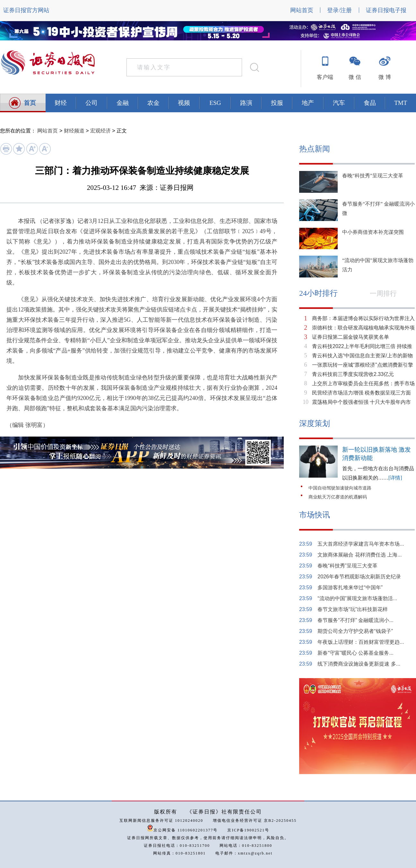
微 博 (385, 77)
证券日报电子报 (386, 10)
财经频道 (74, 131)
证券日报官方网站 (26, 10)
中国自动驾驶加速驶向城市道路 (340, 488)
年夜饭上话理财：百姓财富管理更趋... (361, 642)
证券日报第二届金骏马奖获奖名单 (351, 337)
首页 (30, 103)
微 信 (355, 77)
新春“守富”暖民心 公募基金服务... (355, 653)
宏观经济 (100, 131)
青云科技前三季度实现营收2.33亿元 (353, 374)
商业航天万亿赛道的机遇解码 (338, 497)
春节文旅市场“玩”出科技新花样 (353, 609)
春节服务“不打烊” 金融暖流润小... (355, 620)
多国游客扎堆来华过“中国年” (350, 587)
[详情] (395, 478)
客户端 (325, 77)
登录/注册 (339, 10)
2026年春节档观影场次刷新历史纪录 (359, 577)
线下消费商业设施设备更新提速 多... (359, 664)
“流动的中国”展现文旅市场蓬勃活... (357, 598)
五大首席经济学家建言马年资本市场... (361, 544)
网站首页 (302, 10)
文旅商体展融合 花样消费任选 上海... (360, 555)
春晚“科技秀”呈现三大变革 (373, 176)
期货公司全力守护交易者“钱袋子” (355, 631)
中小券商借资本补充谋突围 (373, 232)
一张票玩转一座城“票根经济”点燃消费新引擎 (363, 365)
